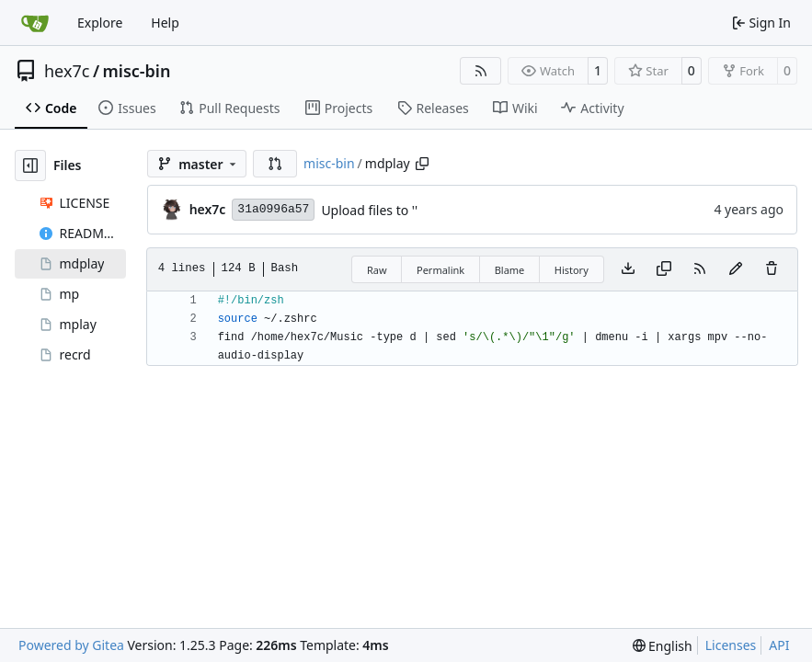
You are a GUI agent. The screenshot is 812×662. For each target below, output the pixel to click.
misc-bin (137, 71)
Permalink (440, 270)
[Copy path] (422, 164)
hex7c (67, 71)
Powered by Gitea (71, 645)
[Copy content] (664, 269)
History (572, 270)
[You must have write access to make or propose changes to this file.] (772, 269)
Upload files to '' (369, 210)
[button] (275, 164)
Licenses (731, 645)
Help (165, 23)
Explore (100, 23)
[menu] (663, 646)
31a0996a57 (273, 209)
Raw (377, 270)
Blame (510, 270)
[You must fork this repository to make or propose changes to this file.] (736, 269)
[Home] (35, 23)
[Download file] (628, 269)
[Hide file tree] (30, 165)
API (779, 645)
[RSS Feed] (481, 71)
